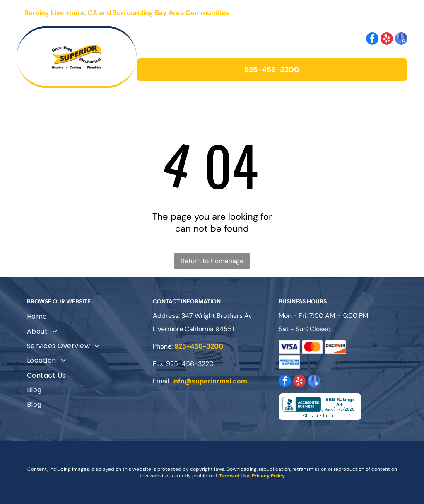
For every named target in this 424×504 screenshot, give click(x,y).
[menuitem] (86, 316)
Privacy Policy (268, 476)
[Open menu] (386, 13)
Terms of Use (234, 476)
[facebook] (372, 40)
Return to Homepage (212, 261)
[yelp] (387, 40)
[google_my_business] (401, 40)
